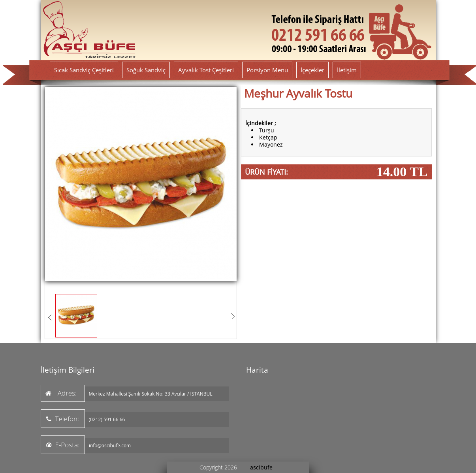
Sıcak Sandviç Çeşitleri (84, 70)
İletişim (347, 70)
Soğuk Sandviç (146, 70)
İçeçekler (312, 70)
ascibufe (261, 467)
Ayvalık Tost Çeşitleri (206, 70)
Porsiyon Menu (267, 70)
